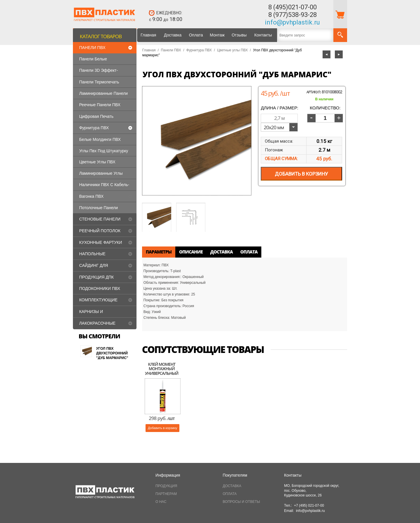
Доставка (173, 35)
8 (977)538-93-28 (293, 15)
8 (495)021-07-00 (293, 7)
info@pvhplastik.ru (292, 22)
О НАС (161, 502)
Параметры (159, 252)
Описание (191, 252)
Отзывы (239, 35)
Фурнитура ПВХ (199, 50)
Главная (148, 35)
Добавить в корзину (162, 428)
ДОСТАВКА (232, 486)
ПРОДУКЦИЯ (166, 486)
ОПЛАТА (230, 494)
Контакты (263, 35)
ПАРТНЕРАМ (166, 494)
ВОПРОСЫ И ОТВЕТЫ (242, 502)
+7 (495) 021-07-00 (309, 505)
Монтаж (217, 35)
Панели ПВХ (171, 50)
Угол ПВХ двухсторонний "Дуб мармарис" (112, 353)
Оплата (196, 35)
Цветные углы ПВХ (232, 50)
